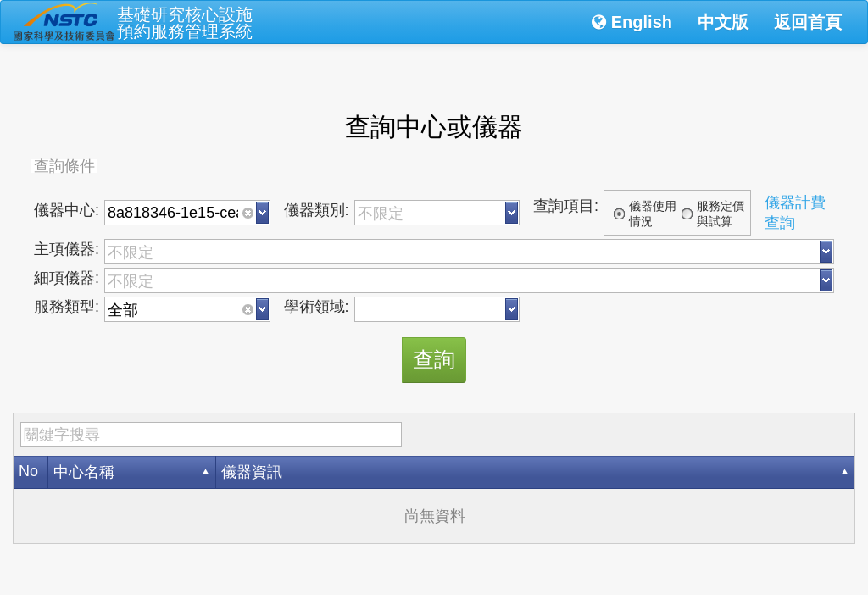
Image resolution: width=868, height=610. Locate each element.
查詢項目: (566, 206)
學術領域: (317, 307)
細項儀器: (67, 278)
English (632, 22)
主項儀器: (67, 249)
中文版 (723, 22)
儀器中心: (67, 210)
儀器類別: (317, 210)
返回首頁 (808, 22)
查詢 (434, 359)
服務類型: (67, 307)
